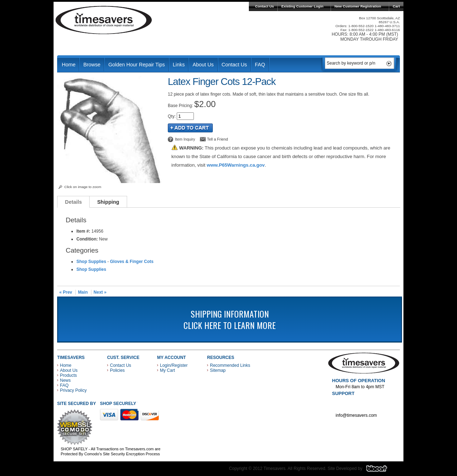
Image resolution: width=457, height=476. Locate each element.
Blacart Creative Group (381, 470)
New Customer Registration (358, 6)
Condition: (87, 239)
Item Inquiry (185, 139)
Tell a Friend (218, 139)
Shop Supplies (91, 262)
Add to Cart (190, 128)
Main (83, 292)
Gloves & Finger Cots (132, 262)
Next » (100, 292)
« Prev (66, 292)
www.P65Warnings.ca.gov (236, 165)
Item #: (84, 231)
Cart (396, 6)
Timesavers (104, 20)
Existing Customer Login (302, 6)
